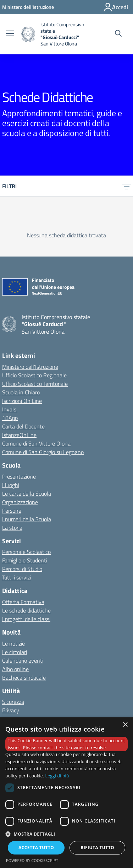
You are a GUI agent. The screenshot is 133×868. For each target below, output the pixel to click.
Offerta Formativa (23, 602)
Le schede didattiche (26, 610)
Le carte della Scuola (27, 494)
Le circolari (15, 652)
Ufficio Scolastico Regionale (34, 375)
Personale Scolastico (26, 552)
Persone (12, 511)
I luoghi (11, 485)
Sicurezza (13, 702)
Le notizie (13, 643)
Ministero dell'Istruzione (30, 367)
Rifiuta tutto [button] (97, 848)
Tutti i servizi (16, 577)
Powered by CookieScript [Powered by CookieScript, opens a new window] (32, 860)
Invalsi (10, 409)
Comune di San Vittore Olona (36, 443)
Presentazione (19, 476)
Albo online (15, 669)
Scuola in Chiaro (21, 392)
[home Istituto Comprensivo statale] (59, 34)
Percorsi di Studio (22, 569)
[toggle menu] (127, 186)
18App (10, 418)
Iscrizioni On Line (22, 401)
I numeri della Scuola (27, 519)
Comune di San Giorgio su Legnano (43, 452)
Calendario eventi (23, 661)
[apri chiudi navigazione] (10, 34)
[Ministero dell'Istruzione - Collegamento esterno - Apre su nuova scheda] (28, 7)
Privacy (11, 710)
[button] (66, 834)
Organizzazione (20, 502)
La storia (12, 528)
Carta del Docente (23, 426)
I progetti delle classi (26, 619)
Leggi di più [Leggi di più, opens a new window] (57, 776)
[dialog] (66, 793)
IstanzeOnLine (19, 435)
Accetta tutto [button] (36, 848)
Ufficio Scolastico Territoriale (35, 384)
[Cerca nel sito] (118, 34)
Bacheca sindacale (24, 678)
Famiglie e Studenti (25, 560)
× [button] (125, 725)
